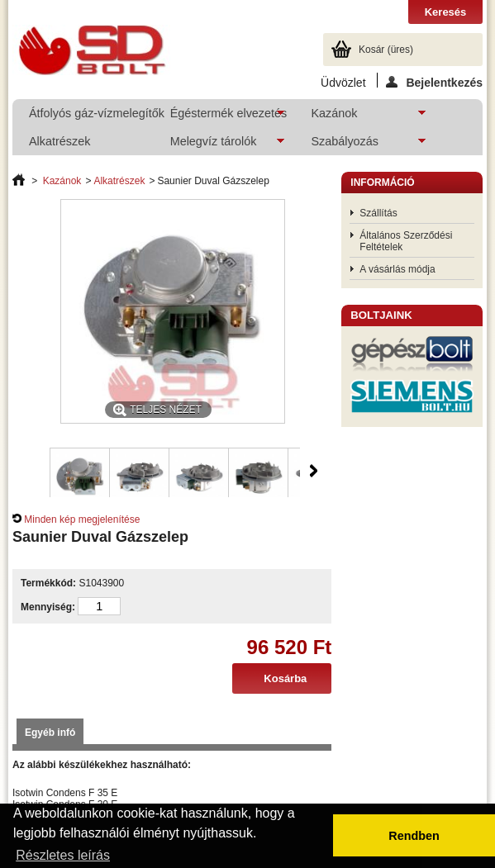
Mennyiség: (48, 607)
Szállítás (378, 213)
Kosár (386, 50)
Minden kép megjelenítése (82, 519)
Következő (314, 471)
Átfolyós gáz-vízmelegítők (90, 113)
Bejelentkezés (434, 82)
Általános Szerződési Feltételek (406, 241)
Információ (382, 183)
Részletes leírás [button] (63, 855)
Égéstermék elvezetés (221, 117)
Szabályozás (360, 145)
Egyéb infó (50, 733)
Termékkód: (48, 583)
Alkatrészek (59, 141)
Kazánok (360, 117)
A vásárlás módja (397, 269)
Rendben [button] (414, 836)
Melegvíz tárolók (219, 145)
